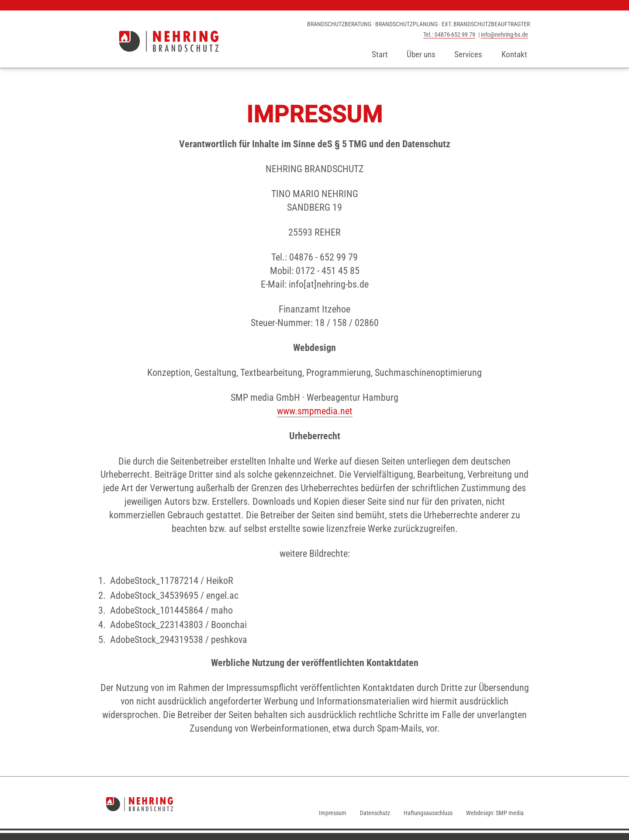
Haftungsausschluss (428, 813)
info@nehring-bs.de (505, 35)
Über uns (421, 55)
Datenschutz (375, 813)
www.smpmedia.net (315, 411)
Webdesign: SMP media (495, 813)
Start (380, 55)
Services (468, 55)
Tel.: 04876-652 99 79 (449, 35)
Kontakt (514, 55)
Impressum (333, 813)
